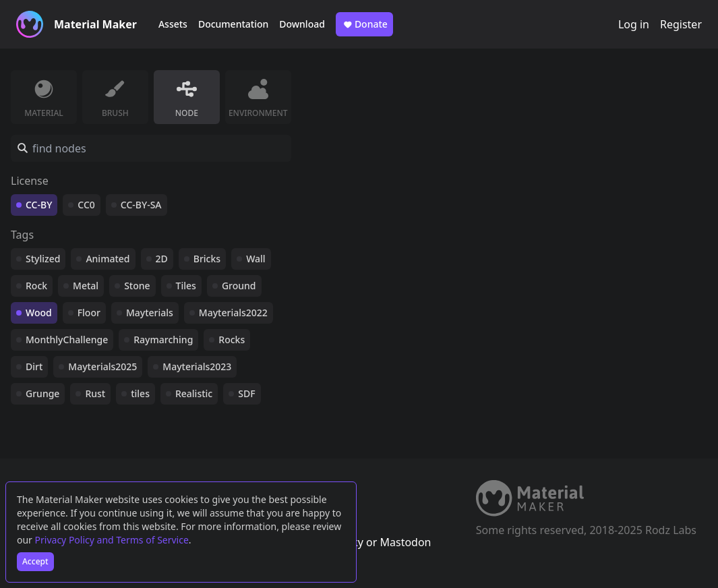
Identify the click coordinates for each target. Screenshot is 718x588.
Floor (89, 313)
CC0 (86, 205)
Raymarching (163, 340)
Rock (36, 286)
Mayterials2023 (197, 366)
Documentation (233, 24)
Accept (35, 561)
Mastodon (405, 542)
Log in (634, 24)
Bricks (207, 259)
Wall (256, 259)
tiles (140, 393)
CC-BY (39, 205)
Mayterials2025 (102, 366)
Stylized (43, 259)
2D (162, 259)
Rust (95, 393)
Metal (86, 286)
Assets (173, 24)
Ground (239, 286)
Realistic (194, 393)
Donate (364, 24)
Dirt (34, 366)
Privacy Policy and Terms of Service (112, 540)
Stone (137, 286)
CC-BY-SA (141, 205)
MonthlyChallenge (67, 340)
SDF (246, 393)
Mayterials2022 (233, 313)
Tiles (186, 286)
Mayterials (150, 313)
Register (681, 24)
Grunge (42, 393)
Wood (39, 313)
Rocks (232, 340)
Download (302, 24)
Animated (108, 259)
